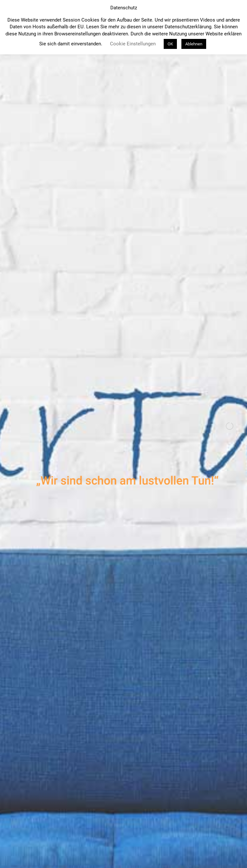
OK (170, 44)
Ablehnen (194, 44)
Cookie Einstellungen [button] (133, 44)
